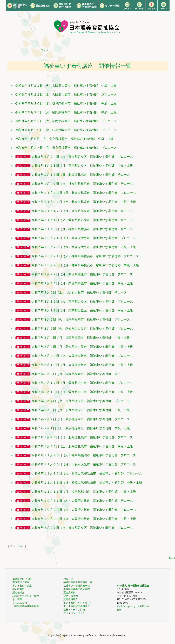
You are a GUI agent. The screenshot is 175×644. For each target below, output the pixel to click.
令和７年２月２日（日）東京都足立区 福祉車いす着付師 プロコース (81, 419)
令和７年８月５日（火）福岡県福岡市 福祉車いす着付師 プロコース (81, 320)
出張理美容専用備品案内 (77, 589)
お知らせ (68, 579)
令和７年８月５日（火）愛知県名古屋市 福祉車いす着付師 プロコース (82, 329)
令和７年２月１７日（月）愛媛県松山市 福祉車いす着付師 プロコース (82, 383)
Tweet (45, 50)
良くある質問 (20, 603)
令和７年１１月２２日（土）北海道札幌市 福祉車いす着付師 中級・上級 (84, 202)
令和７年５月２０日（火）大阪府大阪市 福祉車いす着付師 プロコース (82, 356)
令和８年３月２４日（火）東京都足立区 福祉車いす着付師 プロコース (82, 157)
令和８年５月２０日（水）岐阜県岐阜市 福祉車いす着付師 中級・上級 (66, 103)
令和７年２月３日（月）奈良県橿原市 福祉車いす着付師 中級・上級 (81, 410)
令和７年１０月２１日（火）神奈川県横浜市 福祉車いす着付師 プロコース (85, 256)
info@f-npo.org (127, 606)
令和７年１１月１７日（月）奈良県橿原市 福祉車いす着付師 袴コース (82, 211)
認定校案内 (18, 589)
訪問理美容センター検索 (26, 596)
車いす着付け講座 (22, 586)
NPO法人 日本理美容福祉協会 (133, 586)
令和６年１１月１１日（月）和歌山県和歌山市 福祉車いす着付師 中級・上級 (87, 483)
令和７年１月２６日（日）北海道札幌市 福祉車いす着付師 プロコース (82, 437)
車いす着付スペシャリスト (78, 603)
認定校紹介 (18, 592)
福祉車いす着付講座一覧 (77, 586)
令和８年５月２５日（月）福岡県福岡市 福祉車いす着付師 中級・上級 (66, 112)
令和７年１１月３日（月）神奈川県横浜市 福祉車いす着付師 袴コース (82, 229)
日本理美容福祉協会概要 (26, 606)
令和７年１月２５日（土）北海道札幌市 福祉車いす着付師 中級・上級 (82, 446)
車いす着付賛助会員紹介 (77, 606)
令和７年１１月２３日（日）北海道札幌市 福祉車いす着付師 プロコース (84, 193)
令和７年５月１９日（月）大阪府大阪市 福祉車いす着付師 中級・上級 (82, 365)
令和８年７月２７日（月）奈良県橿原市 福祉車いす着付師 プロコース (66, 148)
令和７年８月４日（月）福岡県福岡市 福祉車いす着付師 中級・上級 (81, 338)
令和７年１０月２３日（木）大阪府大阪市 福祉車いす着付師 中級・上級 (84, 247)
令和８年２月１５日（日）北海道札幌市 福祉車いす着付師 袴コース (81, 175)
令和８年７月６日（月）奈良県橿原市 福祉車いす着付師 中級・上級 (64, 139)
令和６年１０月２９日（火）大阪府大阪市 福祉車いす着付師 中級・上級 (84, 519)
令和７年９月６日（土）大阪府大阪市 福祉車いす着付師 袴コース (79, 292)
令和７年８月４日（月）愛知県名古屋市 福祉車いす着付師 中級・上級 (82, 347)
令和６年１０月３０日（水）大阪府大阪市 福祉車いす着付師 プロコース (84, 510)
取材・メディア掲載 (74, 610)
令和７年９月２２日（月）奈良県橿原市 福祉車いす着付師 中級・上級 (82, 283)
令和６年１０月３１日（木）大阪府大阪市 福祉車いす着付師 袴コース (82, 501)
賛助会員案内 (71, 596)
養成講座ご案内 (21, 582)
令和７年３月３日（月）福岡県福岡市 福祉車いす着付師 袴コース (79, 374)
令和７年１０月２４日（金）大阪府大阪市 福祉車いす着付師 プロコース (84, 238)
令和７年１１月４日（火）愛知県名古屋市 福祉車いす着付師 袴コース (82, 220)
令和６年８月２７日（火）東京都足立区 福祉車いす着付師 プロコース (82, 528)
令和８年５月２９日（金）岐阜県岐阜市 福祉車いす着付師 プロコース (66, 130)
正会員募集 (69, 592)
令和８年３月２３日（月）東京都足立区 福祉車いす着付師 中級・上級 (82, 166)
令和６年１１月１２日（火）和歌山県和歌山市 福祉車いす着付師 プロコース (87, 473)
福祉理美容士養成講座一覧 (78, 582)
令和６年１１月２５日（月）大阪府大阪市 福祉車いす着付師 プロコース (84, 464)
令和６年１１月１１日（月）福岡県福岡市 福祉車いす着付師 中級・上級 (84, 492)
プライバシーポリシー (75, 613)
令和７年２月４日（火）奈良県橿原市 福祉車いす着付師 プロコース (81, 401)
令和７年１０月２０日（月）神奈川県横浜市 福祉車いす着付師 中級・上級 (85, 265)
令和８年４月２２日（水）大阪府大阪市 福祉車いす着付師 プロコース (66, 95)
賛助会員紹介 (71, 599)
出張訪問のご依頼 (22, 579)
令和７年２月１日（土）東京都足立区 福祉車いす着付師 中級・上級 (81, 428)
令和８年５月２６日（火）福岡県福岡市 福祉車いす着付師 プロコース (66, 121)
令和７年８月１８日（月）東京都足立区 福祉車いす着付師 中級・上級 (82, 310)
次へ (21, 546)
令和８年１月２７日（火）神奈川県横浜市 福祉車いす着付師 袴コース (82, 184)
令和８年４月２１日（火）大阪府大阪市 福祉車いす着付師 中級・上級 (66, 86)
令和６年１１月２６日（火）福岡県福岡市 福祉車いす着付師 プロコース (84, 455)
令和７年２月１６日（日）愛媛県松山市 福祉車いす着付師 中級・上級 (82, 392)
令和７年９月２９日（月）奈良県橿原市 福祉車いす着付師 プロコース (82, 274)
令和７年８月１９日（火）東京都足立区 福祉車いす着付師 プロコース (82, 302)
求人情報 (17, 599)
